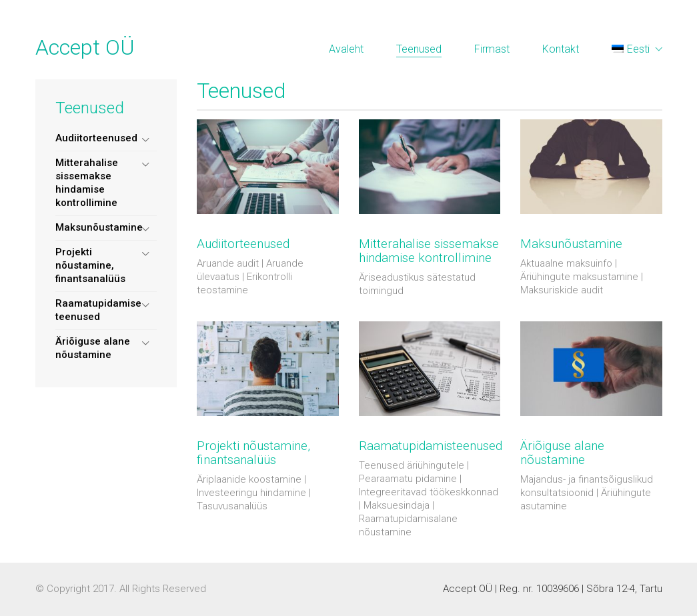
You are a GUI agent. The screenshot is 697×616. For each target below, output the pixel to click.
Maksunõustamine (99, 227)
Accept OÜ (85, 47)
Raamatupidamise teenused (98, 310)
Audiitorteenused (96, 138)
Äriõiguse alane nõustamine (93, 348)
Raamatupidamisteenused (431, 446)
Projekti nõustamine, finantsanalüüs (90, 265)
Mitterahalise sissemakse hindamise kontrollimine (87, 183)
